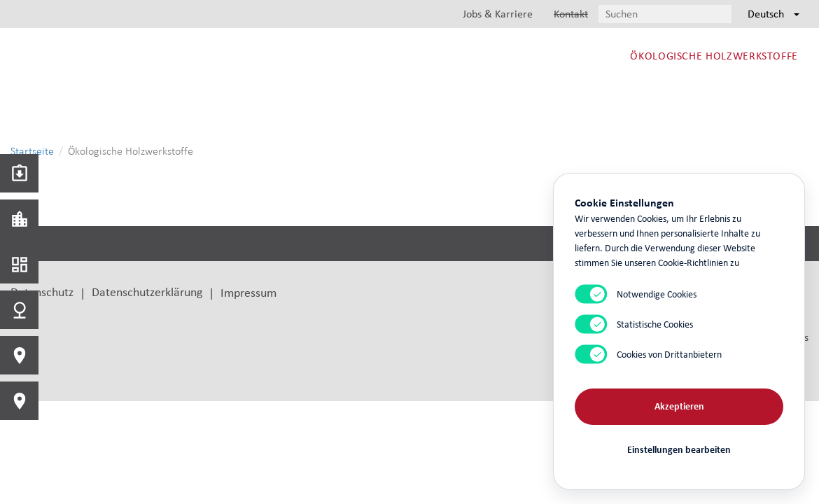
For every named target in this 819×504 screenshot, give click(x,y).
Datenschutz (42, 292)
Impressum (248, 292)
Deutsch (773, 14)
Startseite (32, 151)
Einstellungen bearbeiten (679, 450)
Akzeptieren (679, 406)
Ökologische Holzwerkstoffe (714, 56)
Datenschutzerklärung (147, 292)
